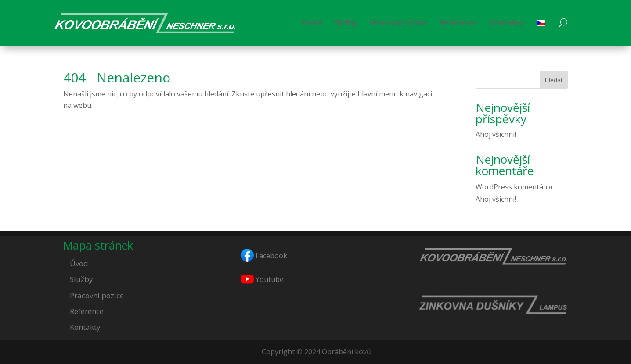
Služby (346, 23)
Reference (458, 23)
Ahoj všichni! (496, 134)
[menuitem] (541, 23)
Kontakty (507, 23)
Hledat (554, 80)
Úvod (312, 23)
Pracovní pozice (398, 23)
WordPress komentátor (514, 187)
